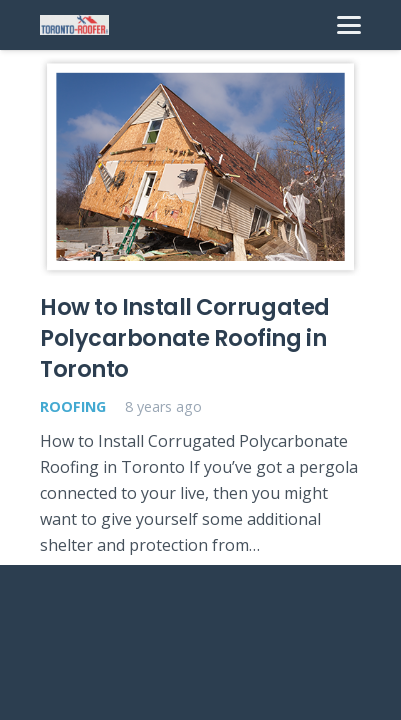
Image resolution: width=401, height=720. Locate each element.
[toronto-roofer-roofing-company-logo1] (74, 25)
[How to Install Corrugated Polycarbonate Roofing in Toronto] (200, 166)
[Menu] (349, 25)
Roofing (73, 406)
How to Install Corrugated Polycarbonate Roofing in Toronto (185, 338)
